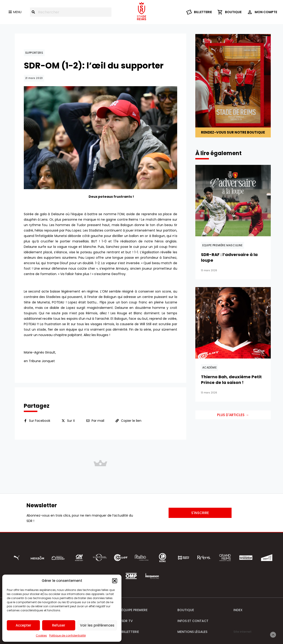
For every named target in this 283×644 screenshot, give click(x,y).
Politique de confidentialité (67, 635)
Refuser (59, 625)
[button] (115, 581)
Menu (17, 12)
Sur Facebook (40, 421)
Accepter (23, 625)
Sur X (71, 421)
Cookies (41, 635)
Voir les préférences (97, 625)
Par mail (98, 421)
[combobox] (71, 12)
